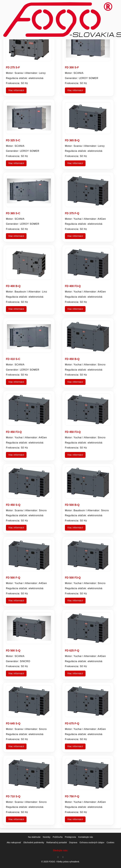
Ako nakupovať (14, 842)
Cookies (110, 842)
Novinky (47, 837)
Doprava (73, 842)
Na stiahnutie (34, 837)
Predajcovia (70, 837)
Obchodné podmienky (34, 842)
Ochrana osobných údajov (92, 842)
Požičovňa (58, 837)
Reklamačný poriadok (57, 842)
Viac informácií (16, 90)
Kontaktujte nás (86, 837)
